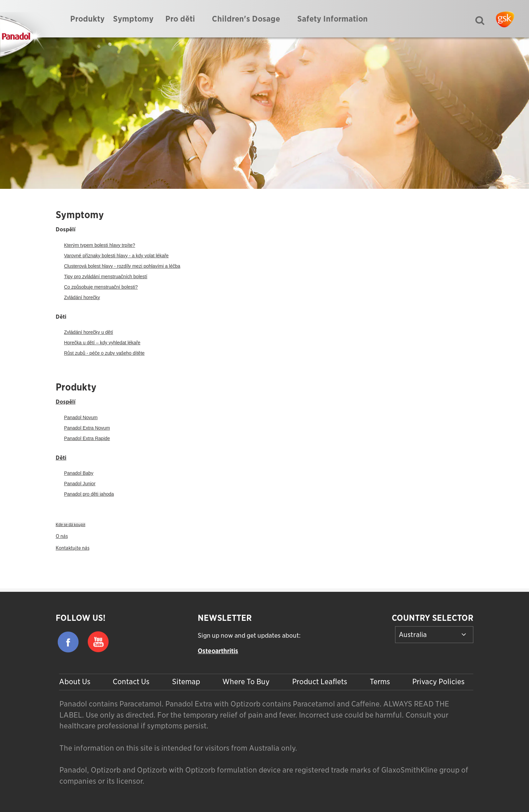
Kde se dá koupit (71, 525)
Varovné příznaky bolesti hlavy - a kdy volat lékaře (116, 256)
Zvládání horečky (82, 297)
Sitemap (186, 681)
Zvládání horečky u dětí (89, 332)
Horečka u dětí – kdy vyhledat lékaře (102, 343)
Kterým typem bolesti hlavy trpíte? (100, 245)
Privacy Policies (438, 681)
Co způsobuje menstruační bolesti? (101, 287)
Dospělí (66, 402)
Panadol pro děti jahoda (89, 494)
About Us (75, 681)
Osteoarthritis (218, 651)
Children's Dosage (246, 19)
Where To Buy (246, 681)
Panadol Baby (79, 473)
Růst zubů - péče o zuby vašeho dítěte (104, 353)
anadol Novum (82, 417)
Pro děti (180, 19)
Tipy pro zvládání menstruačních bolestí (106, 277)
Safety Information (332, 19)
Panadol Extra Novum (87, 428)
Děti (61, 458)
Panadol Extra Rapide (87, 438)
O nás (62, 536)
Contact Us (131, 681)
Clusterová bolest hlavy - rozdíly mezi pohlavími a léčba (122, 266)
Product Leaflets (320, 681)
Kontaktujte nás (73, 548)
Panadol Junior (80, 484)
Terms (380, 681)
